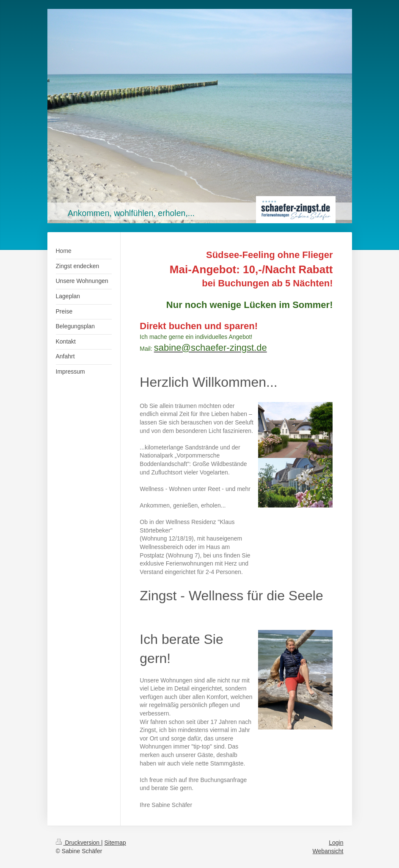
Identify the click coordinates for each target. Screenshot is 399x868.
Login (336, 843)
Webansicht (328, 851)
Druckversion (78, 843)
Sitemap (115, 843)
